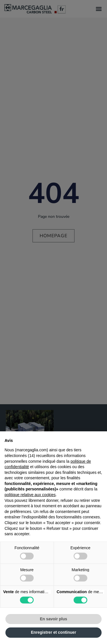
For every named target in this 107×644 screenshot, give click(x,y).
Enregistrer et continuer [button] (53, 632)
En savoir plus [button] (54, 619)
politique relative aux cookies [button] (30, 495)
